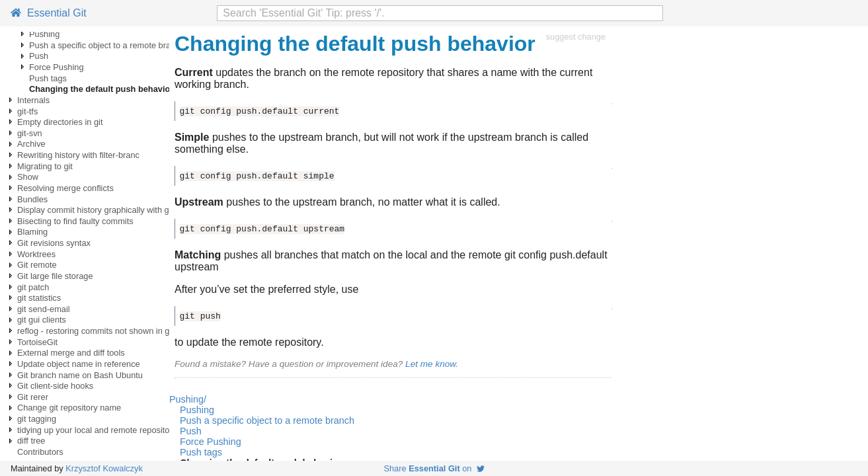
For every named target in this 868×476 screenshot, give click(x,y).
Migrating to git (45, 166)
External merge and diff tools (71, 353)
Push (39, 56)
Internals (33, 100)
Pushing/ (188, 399)
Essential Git (49, 13)
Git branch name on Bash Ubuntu (80, 375)
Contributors (40, 452)
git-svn (30, 133)
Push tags (48, 78)
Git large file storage (55, 276)
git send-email (44, 309)
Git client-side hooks (55, 386)
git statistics (39, 298)
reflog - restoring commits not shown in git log (102, 331)
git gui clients (42, 320)
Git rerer (33, 397)
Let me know (430, 364)
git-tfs (27, 111)
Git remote (37, 265)
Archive (31, 144)
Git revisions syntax (54, 243)
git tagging (37, 419)
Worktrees (36, 254)
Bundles (32, 199)
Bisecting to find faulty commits (75, 221)
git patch (33, 287)
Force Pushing (57, 67)
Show (28, 177)
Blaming (32, 232)
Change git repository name (69, 408)
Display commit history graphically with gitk (98, 210)
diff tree (31, 441)
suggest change (576, 37)
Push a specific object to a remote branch (107, 45)
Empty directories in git (60, 122)
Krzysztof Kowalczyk (104, 468)
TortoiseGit (37, 342)
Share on (434, 468)
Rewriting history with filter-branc (78, 155)
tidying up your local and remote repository (97, 430)
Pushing (44, 34)
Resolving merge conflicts (65, 188)
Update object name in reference (79, 364)
